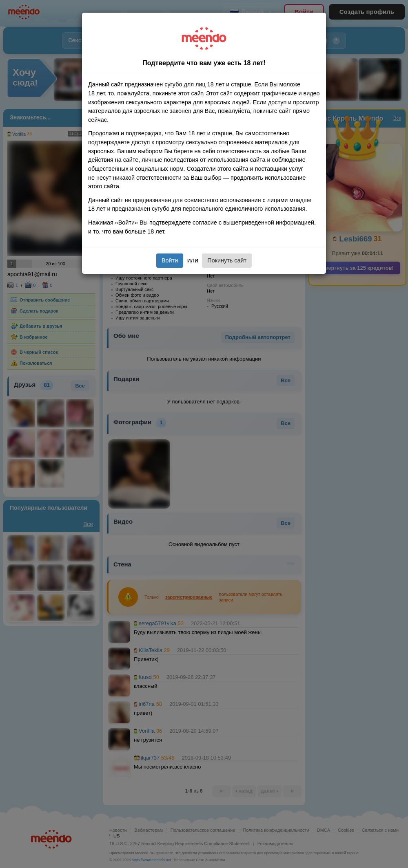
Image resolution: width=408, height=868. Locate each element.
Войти (170, 260)
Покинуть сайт (227, 260)
